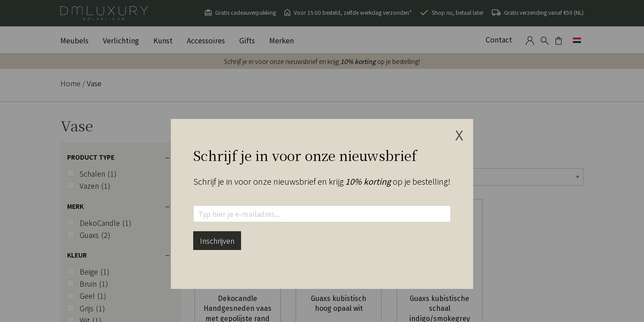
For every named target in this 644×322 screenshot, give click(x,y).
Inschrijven (217, 241)
